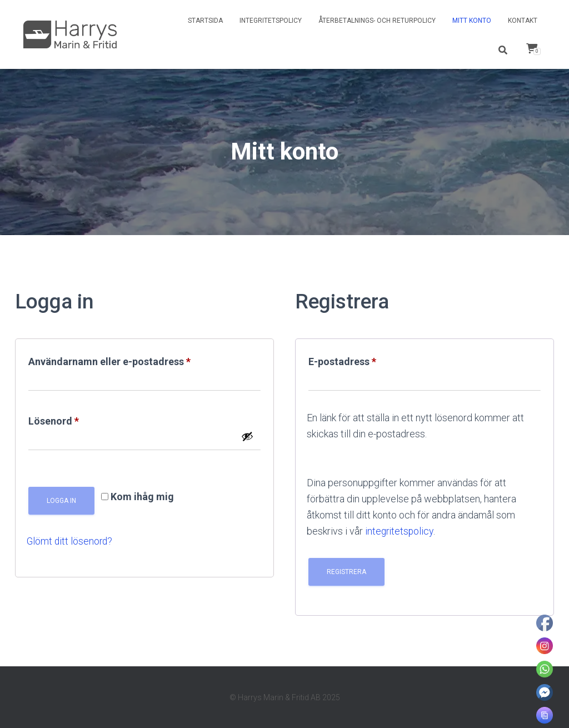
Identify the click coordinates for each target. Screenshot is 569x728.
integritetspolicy (400, 531)
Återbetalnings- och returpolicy (377, 21)
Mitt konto (472, 21)
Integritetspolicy (271, 21)
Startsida (205, 21)
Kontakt (523, 21)
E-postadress (373, 360)
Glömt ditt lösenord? (71, 541)
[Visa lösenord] (247, 436)
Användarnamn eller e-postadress (140, 360)
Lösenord (84, 419)
